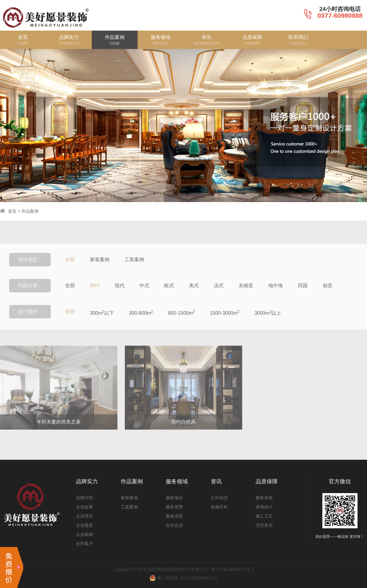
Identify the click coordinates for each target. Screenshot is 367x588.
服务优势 (174, 507)
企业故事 (84, 507)
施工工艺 (264, 516)
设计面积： (30, 319)
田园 (303, 293)
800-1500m (181, 320)
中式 (144, 293)
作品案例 (30, 211)
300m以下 (102, 320)
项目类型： (30, 267)
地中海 (276, 293)
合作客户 (84, 544)
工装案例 (134, 267)
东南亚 (246, 293)
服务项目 (174, 498)
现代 (120, 293)
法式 (219, 293)
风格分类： (30, 293)
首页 (12, 211)
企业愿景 (84, 525)
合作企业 (174, 525)
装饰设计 (264, 507)
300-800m (141, 320)
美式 (194, 293)
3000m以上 (268, 320)
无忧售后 (264, 525)
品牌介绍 (84, 498)
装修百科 (219, 507)
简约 (95, 293)
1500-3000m (225, 320)
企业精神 (84, 534)
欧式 (169, 293)
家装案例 (100, 267)
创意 (328, 293)
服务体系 (264, 498)
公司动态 (219, 498)
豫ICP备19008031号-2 (232, 569)
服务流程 (174, 516)
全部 (70, 267)
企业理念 (84, 516)
